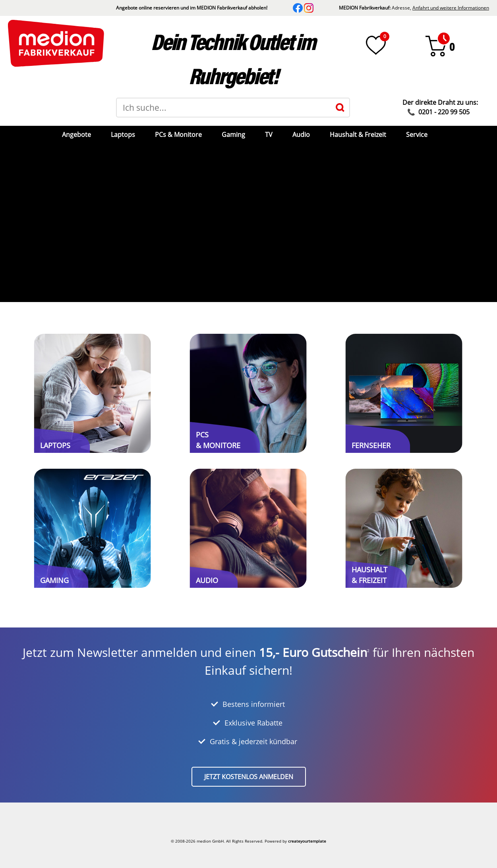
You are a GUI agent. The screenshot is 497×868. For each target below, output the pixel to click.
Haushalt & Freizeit (358, 135)
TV (269, 135)
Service (417, 135)
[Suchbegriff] (224, 108)
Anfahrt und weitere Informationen (451, 8)
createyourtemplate (307, 841)
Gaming (233, 135)
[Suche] (340, 108)
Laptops (123, 135)
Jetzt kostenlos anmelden (249, 777)
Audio (301, 135)
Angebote (76, 135)
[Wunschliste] (376, 45)
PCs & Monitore (178, 135)
